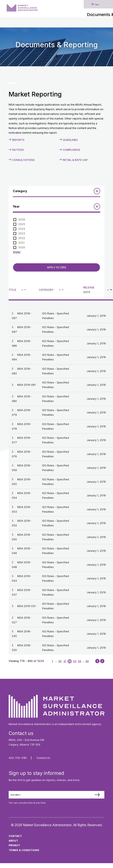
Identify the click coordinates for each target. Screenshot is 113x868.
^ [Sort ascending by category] (60, 289)
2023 (22, 233)
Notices (18, 150)
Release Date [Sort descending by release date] (89, 290)
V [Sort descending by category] (63, 290)
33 (75, 661)
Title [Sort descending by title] (12, 290)
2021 (21, 243)
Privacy (14, 850)
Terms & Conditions (24, 855)
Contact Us (43, 758)
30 (60, 661)
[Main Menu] (102, 10)
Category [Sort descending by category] (46, 290)
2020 (22, 247)
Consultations (23, 160)
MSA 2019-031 (26, 606)
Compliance (71, 150)
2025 (22, 224)
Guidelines (70, 140)
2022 (22, 238)
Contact (15, 841)
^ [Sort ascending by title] (23, 289)
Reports (18, 140)
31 (65, 661)
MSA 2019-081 (26, 385)
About (13, 846)
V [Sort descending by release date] (111, 290)
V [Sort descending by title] (25, 290)
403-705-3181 (18, 758)
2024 (22, 229)
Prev (97, 661)
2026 (22, 219)
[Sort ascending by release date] (108, 290)
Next (102, 661)
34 (79, 661)
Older (17, 252)
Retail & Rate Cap (75, 160)
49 (87, 661)
